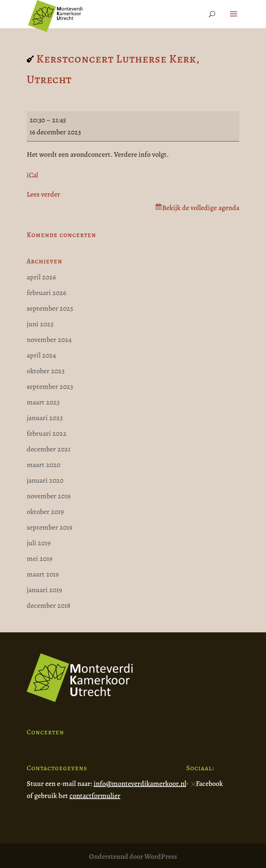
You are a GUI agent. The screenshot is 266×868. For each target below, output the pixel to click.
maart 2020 (43, 465)
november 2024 (49, 340)
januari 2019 (44, 590)
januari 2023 (45, 418)
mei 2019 (40, 559)
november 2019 (49, 496)
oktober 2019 (45, 512)
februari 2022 (47, 433)
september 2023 (50, 387)
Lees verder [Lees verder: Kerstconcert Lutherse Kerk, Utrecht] (43, 194)
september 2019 (49, 527)
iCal (32, 175)
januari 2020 (45, 480)
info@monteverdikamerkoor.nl (140, 784)
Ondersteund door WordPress (133, 856)
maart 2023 (43, 402)
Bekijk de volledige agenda (201, 208)
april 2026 (41, 277)
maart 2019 (43, 574)
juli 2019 (39, 543)
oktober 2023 (46, 371)
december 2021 (49, 449)
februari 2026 (46, 293)
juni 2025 (40, 324)
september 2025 (50, 308)
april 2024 (41, 355)
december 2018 (49, 606)
